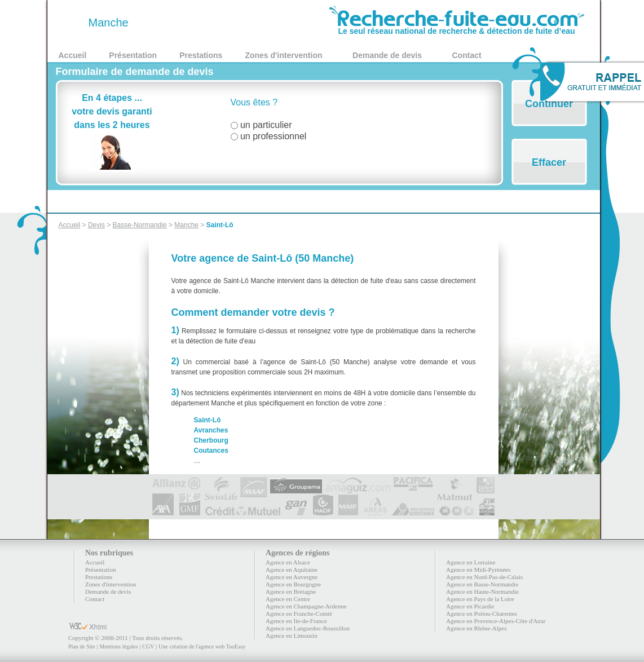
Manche (186, 225)
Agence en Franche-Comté (299, 614)
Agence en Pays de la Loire (480, 599)
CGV (148, 646)
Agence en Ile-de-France (296, 621)
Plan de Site (82, 646)
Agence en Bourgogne (293, 584)
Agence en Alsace (288, 562)
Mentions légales (118, 646)
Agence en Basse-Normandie (482, 584)
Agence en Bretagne (291, 592)
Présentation (133, 55)
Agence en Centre (288, 599)
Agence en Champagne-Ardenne (306, 606)
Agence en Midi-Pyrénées (478, 570)
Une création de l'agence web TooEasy (202, 646)
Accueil (73, 55)
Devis (96, 225)
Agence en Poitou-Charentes (482, 614)
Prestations (201, 55)
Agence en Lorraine (471, 562)
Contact (467, 55)
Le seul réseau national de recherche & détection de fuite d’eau (457, 27)
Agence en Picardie (470, 606)
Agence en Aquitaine (292, 570)
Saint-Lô (220, 225)
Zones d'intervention (283, 55)
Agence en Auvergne (292, 577)
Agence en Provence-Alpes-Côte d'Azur (496, 621)
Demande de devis (387, 55)
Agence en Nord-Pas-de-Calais (484, 577)
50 (72, 23)
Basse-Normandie (140, 225)
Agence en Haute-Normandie (482, 592)
